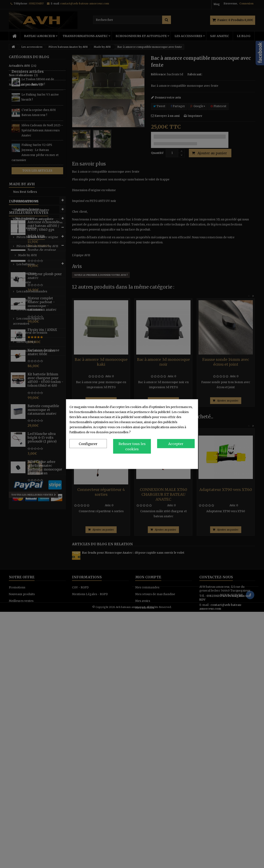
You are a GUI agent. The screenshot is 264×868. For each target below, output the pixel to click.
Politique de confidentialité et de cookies (165, 460)
